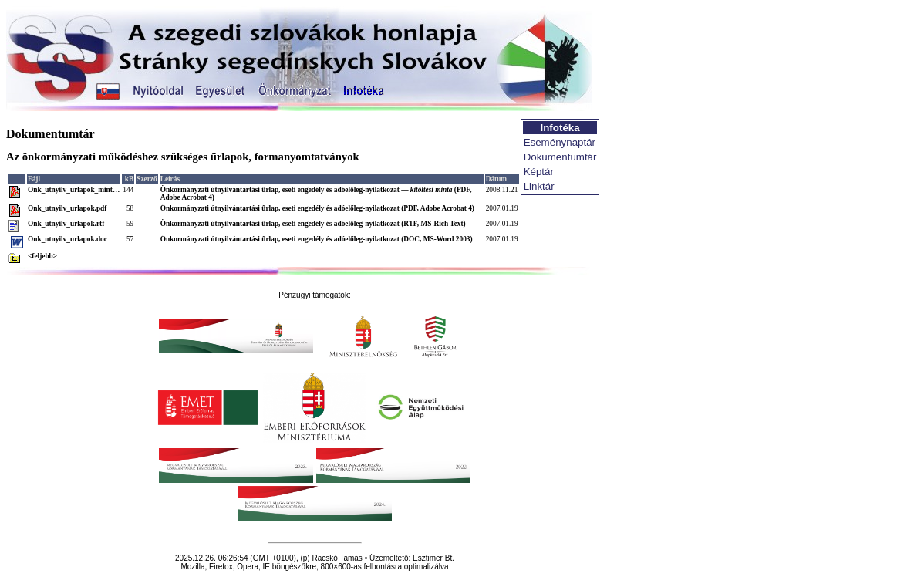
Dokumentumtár (560, 157)
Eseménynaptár (560, 142)
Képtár (539, 172)
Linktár (539, 186)
